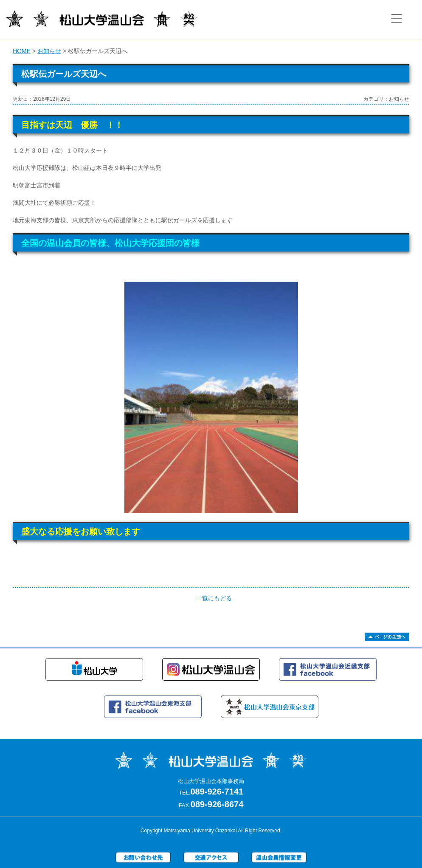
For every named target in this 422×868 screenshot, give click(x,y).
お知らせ (49, 51)
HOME (22, 51)
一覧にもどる (214, 598)
